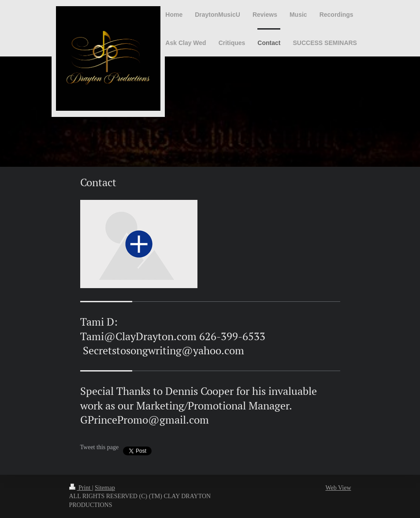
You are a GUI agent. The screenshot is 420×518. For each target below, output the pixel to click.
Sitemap (105, 488)
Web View (338, 488)
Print (81, 488)
